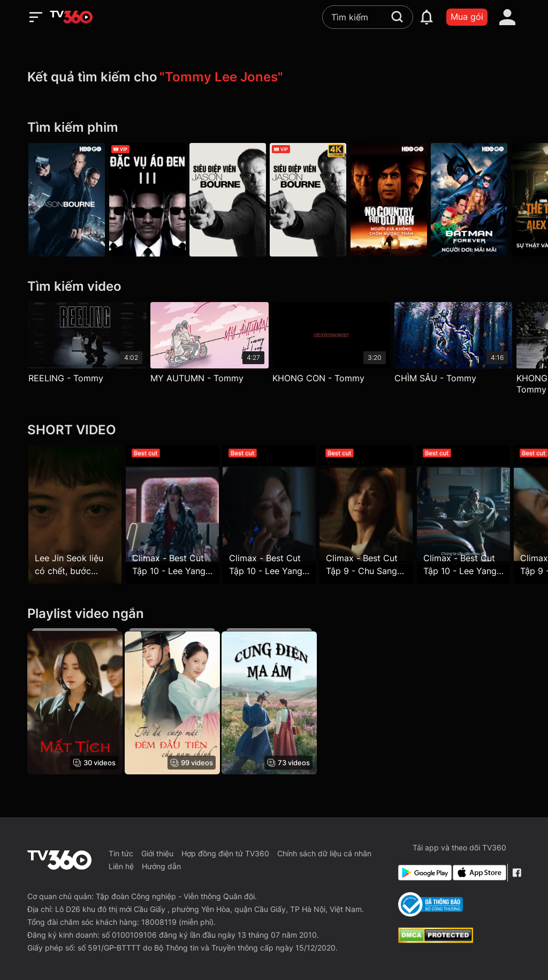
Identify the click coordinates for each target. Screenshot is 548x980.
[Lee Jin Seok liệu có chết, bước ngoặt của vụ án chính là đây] (75, 514)
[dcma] (436, 940)
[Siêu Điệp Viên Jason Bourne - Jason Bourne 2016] (233, 200)
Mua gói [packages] (467, 17)
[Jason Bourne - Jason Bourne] (67, 200)
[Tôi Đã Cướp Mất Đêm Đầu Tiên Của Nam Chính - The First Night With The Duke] (174, 701)
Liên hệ (121, 866)
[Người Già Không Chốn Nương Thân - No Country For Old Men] (398, 200)
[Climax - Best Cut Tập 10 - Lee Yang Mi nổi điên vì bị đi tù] (174, 514)
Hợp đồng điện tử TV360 (225, 853)
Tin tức (121, 853)
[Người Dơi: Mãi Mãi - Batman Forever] (481, 200)
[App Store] (478, 873)
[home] (71, 17)
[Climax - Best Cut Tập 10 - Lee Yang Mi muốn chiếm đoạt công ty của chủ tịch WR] (274, 514)
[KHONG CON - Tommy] (336, 345)
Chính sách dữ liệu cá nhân (324, 853)
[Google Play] (423, 873)
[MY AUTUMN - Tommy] (212, 345)
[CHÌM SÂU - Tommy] (461, 345)
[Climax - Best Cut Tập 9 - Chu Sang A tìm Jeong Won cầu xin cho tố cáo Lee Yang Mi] (374, 514)
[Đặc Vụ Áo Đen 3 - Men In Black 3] (150, 200)
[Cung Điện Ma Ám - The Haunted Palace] (274, 701)
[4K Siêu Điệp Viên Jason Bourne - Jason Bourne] (315, 200)
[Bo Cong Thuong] (431, 904)
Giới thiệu (157, 853)
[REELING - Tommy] (87, 345)
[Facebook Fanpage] (516, 873)
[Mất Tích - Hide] (75, 701)
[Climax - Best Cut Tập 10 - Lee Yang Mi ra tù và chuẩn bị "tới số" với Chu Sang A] (473, 514)
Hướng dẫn (161, 866)
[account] (507, 17)
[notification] (427, 17)
